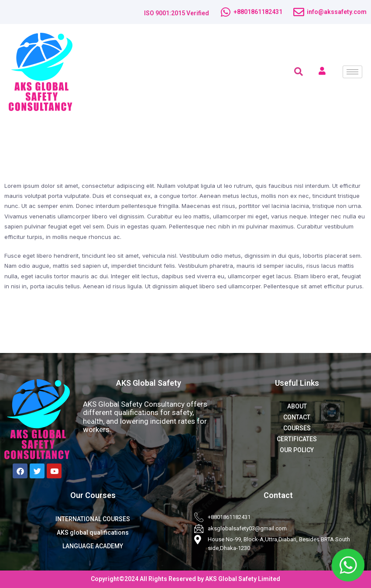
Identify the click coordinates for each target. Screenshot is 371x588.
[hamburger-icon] (352, 72)
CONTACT (297, 417)
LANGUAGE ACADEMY (93, 546)
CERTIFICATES (297, 439)
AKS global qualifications (93, 533)
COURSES (297, 428)
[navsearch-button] (299, 72)
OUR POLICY (297, 450)
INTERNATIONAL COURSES (93, 519)
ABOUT (297, 406)
